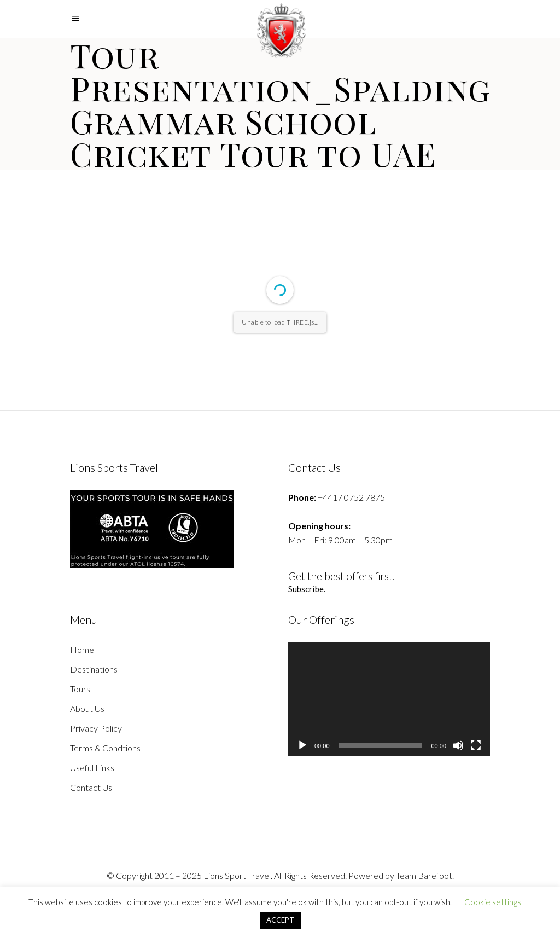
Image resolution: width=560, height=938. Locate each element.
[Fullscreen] (476, 745)
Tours (80, 689)
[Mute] (458, 745)
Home (82, 649)
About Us (87, 708)
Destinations (94, 669)
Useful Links (92, 768)
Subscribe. (307, 589)
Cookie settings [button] (493, 902)
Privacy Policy (96, 728)
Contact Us (91, 787)
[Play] (302, 745)
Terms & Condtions (105, 748)
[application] (389, 699)
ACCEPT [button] (280, 920)
